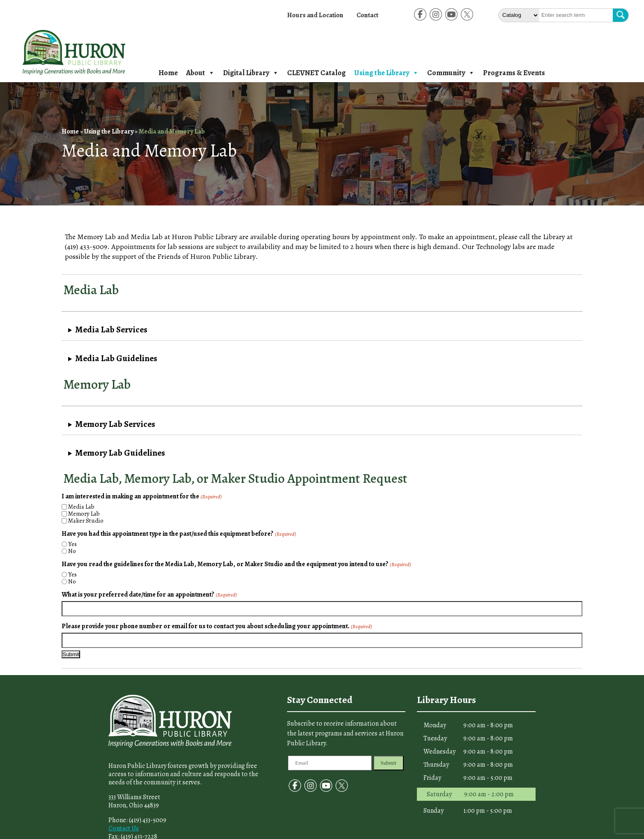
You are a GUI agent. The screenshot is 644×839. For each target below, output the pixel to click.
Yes (72, 544)
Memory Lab (84, 514)
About (200, 73)
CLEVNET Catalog (316, 73)
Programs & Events (514, 73)
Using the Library (386, 73)
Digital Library (251, 73)
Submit (389, 763)
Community (451, 73)
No (72, 551)
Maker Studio (86, 521)
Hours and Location (315, 15)
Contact (367, 15)
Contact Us (124, 828)
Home (168, 73)
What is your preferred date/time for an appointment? (149, 595)
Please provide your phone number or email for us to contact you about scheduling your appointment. (217, 626)
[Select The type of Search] (519, 15)
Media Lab (81, 507)
